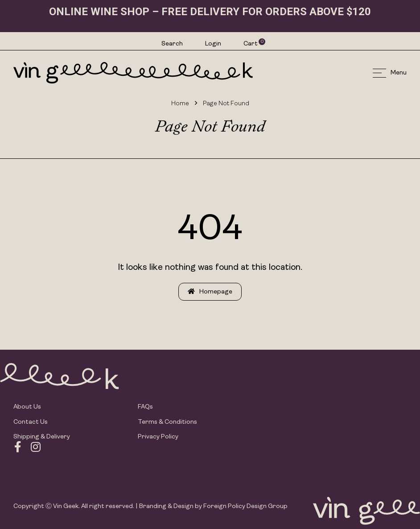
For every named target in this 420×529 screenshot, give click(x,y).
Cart (251, 44)
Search (172, 44)
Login (213, 44)
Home (180, 104)
